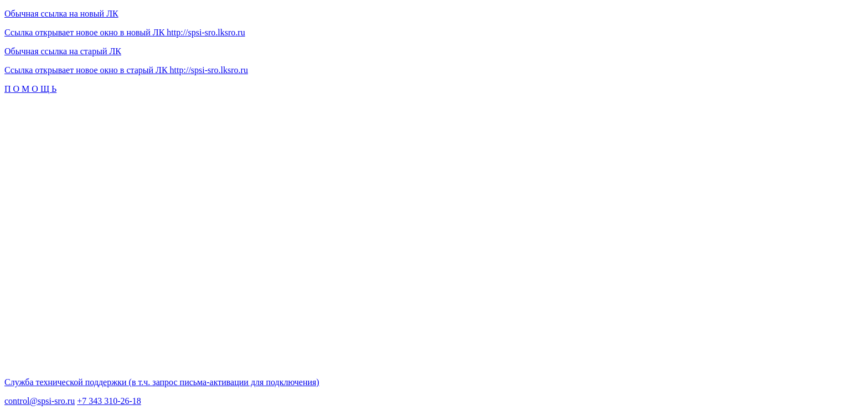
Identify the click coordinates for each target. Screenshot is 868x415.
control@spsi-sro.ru (40, 401)
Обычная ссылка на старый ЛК (63, 51)
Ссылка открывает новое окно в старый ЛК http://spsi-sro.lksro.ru (126, 70)
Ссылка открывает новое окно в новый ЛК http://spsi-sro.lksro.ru (125, 32)
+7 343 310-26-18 (109, 401)
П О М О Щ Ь (30, 89)
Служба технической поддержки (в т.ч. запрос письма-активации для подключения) (162, 382)
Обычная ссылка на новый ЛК (61, 14)
